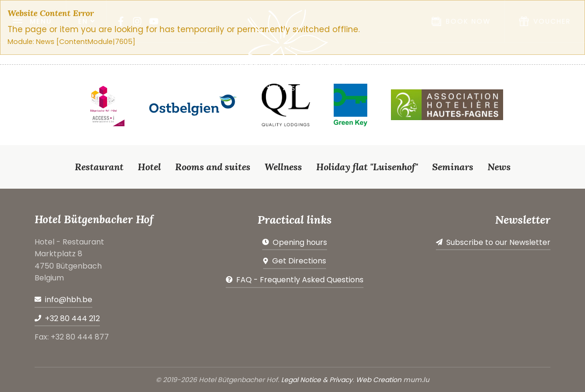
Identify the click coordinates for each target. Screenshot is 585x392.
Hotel (149, 167)
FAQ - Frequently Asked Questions (300, 280)
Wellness (283, 167)
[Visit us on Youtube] (154, 21)
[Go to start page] (292, 50)
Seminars (453, 167)
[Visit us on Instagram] (137, 21)
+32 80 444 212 (72, 318)
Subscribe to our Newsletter (498, 242)
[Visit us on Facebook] (121, 21)
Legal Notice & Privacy (317, 380)
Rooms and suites (213, 167)
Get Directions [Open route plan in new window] (299, 261)
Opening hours (300, 242)
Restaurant (99, 167)
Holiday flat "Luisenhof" (367, 167)
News (499, 167)
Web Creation (379, 380)
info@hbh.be (69, 300)
